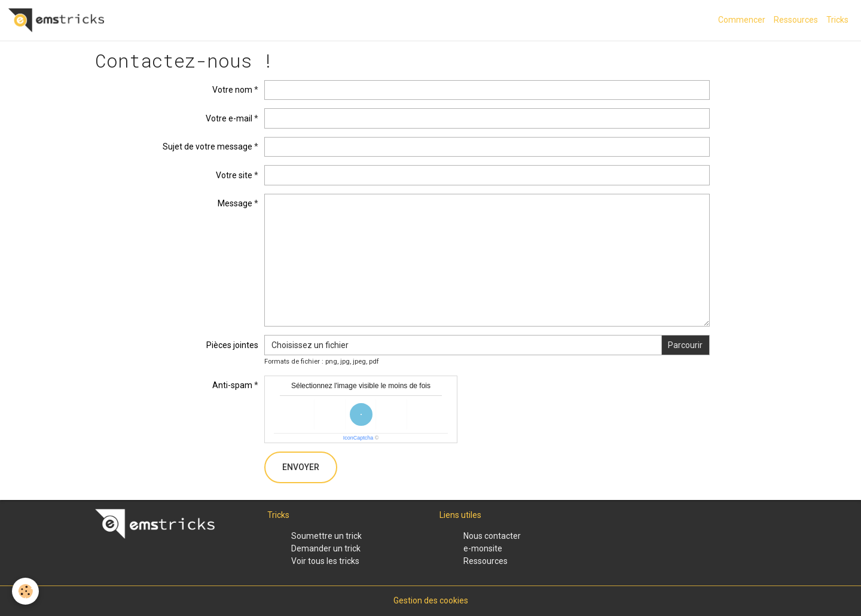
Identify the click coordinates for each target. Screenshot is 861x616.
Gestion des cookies (431, 600)
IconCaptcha (358, 438)
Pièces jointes (232, 345)
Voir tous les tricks (325, 561)
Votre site (234, 175)
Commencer (742, 20)
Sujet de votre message (207, 147)
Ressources (796, 20)
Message (235, 203)
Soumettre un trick (326, 536)
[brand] (58, 20)
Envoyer (301, 467)
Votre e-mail (229, 118)
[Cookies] (25, 591)
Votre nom (232, 90)
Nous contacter (492, 536)
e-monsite (483, 548)
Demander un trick (326, 548)
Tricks (837, 20)
